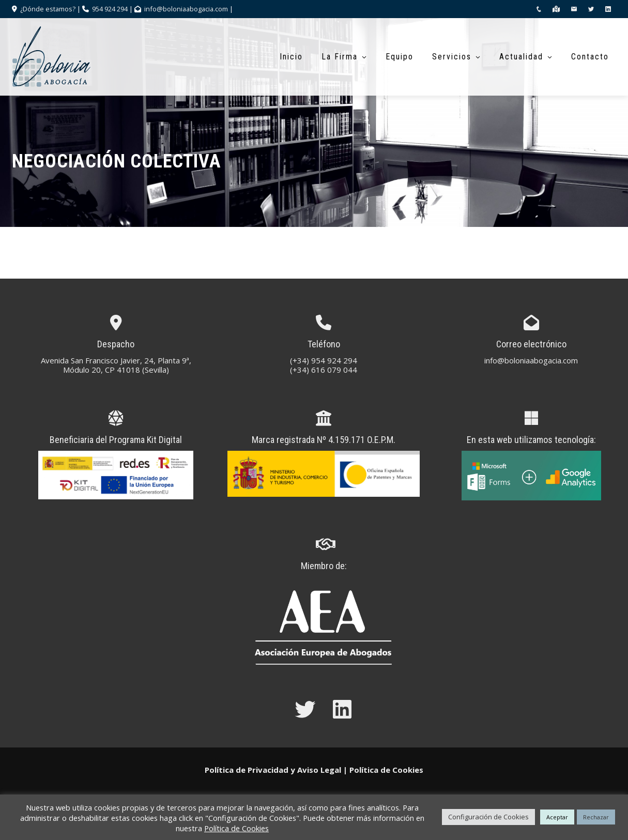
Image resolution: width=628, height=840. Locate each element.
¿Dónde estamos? (47, 9)
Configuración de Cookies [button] (488, 817)
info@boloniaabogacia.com (186, 9)
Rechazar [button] (596, 817)
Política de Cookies (386, 770)
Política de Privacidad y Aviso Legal (273, 770)
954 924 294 (110, 9)
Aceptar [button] (557, 817)
